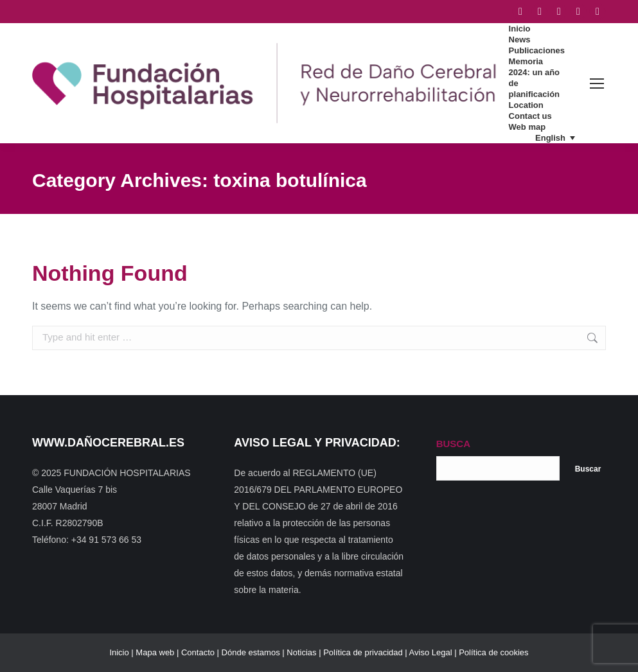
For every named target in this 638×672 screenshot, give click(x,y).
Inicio (119, 652)
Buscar (588, 469)
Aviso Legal (431, 652)
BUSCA (453, 444)
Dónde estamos (251, 652)
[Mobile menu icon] (597, 84)
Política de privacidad (363, 652)
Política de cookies (493, 652)
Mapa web (155, 652)
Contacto (198, 652)
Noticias (301, 652)
